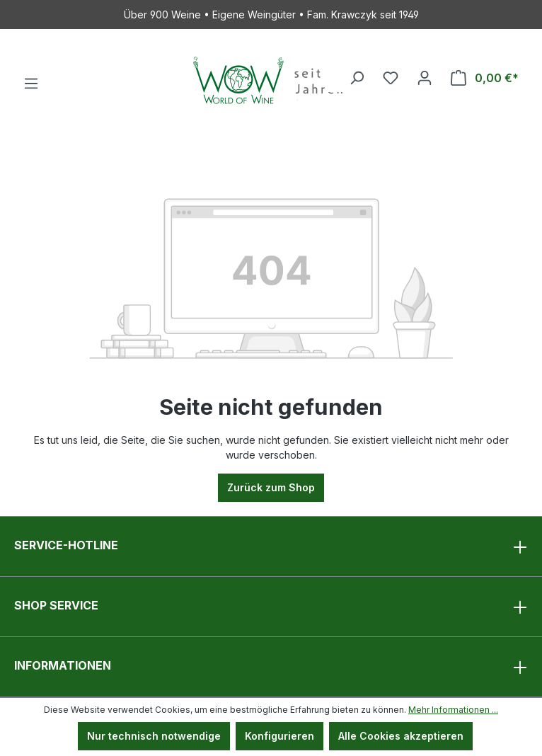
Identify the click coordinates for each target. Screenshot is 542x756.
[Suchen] (357, 78)
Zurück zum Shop (271, 487)
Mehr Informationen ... (453, 710)
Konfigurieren (279, 736)
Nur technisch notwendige (154, 736)
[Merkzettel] (391, 78)
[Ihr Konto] (425, 78)
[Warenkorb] (485, 78)
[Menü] (31, 84)
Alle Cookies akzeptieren (401, 736)
